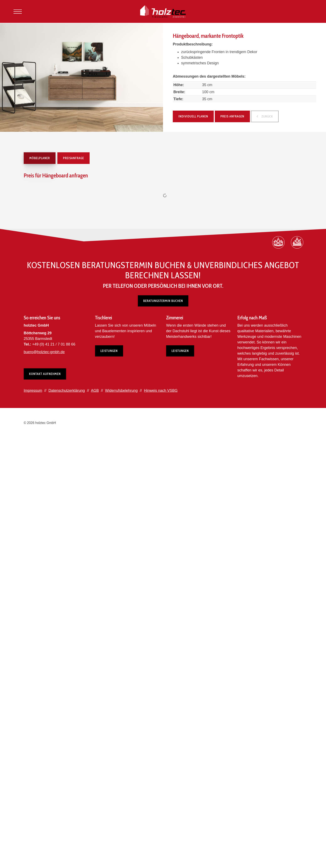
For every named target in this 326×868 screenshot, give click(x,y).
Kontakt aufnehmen (45, 374)
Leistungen (109, 351)
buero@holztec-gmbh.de (44, 352)
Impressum (33, 391)
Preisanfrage (73, 158)
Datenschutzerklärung (67, 391)
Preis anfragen (232, 116)
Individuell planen (193, 116)
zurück (267, 116)
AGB (95, 391)
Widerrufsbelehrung (121, 391)
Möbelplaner (40, 158)
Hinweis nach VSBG (161, 391)
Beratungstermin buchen (163, 301)
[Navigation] (18, 12)
